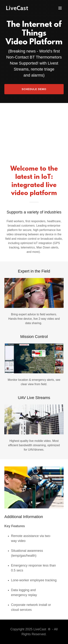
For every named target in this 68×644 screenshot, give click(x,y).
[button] (60, 8)
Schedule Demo (34, 89)
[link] (25, 9)
